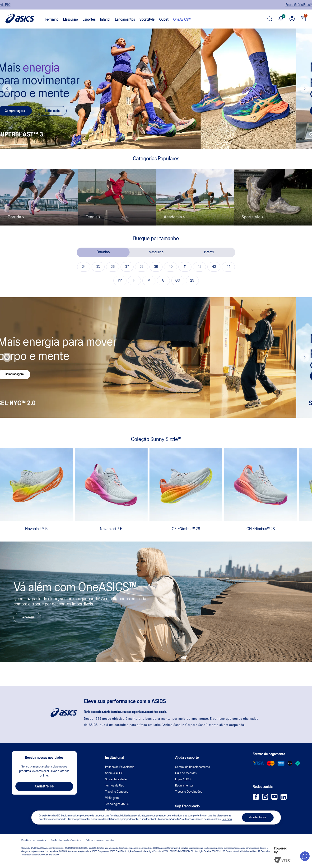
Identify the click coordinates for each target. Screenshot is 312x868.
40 (171, 267)
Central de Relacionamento (193, 767)
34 (84, 267)
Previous (7, 89)
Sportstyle (147, 20)
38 (142, 267)
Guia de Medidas (186, 773)
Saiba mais (68, 111)
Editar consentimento (100, 840)
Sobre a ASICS (114, 773)
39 (156, 267)
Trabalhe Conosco (117, 792)
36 (113, 267)
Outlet (164, 20)
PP (120, 281)
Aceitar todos (258, 818)
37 (127, 267)
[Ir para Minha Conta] (292, 19)
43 (214, 267)
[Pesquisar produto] (270, 19)
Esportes (89, 20)
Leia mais (227, 819)
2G (192, 281)
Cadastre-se (44, 786)
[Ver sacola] (303, 19)
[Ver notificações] (281, 19)
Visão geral (112, 798)
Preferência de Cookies (66, 840)
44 (228, 267)
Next (305, 89)
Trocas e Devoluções (189, 792)
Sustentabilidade (116, 779)
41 (185, 267)
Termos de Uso (115, 786)
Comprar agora (31, 111)
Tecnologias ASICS (117, 804)
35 (98, 267)
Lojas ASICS (183, 779)
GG (178, 281)
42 (199, 267)
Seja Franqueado (187, 806)
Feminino (52, 20)
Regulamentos (184, 786)
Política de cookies (34, 840)
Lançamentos (125, 20)
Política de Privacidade (120, 767)
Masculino (70, 20)
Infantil (105, 20)
